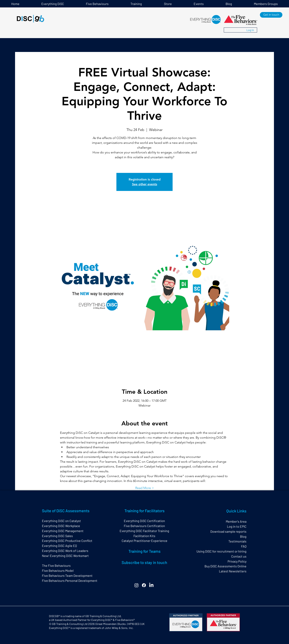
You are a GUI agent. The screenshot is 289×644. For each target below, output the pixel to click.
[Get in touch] (271, 15)
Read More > (145, 488)
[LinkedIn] (151, 585)
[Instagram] (136, 585)
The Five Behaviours (56, 565)
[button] (136, 4)
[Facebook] (144, 585)
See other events (145, 184)
